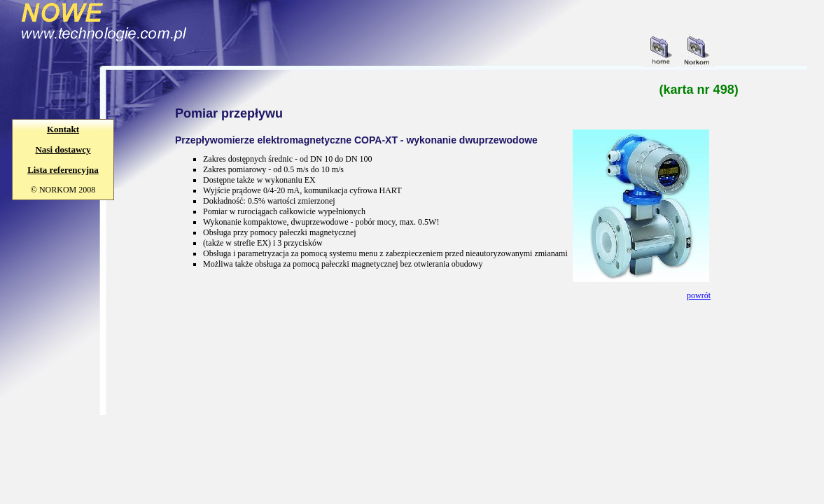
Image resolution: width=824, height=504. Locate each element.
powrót (699, 295)
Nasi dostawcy (63, 149)
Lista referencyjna (63, 170)
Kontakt (63, 129)
